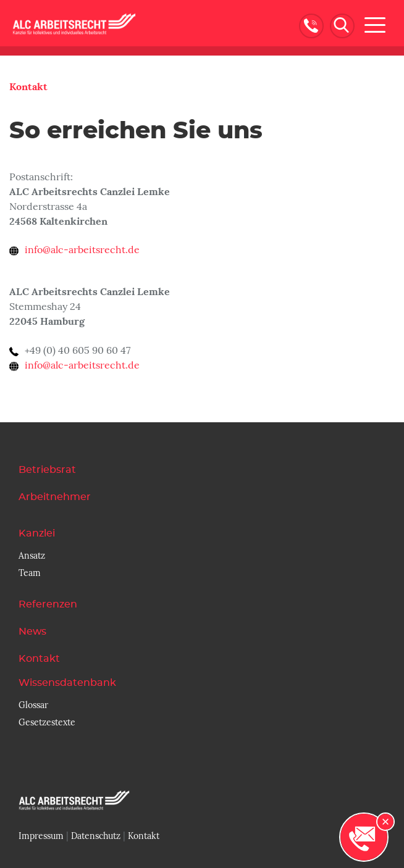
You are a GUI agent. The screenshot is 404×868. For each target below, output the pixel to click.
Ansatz (32, 556)
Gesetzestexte (47, 722)
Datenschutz (96, 836)
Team (30, 573)
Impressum (41, 836)
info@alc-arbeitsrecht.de (82, 250)
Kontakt (28, 87)
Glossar (33, 705)
